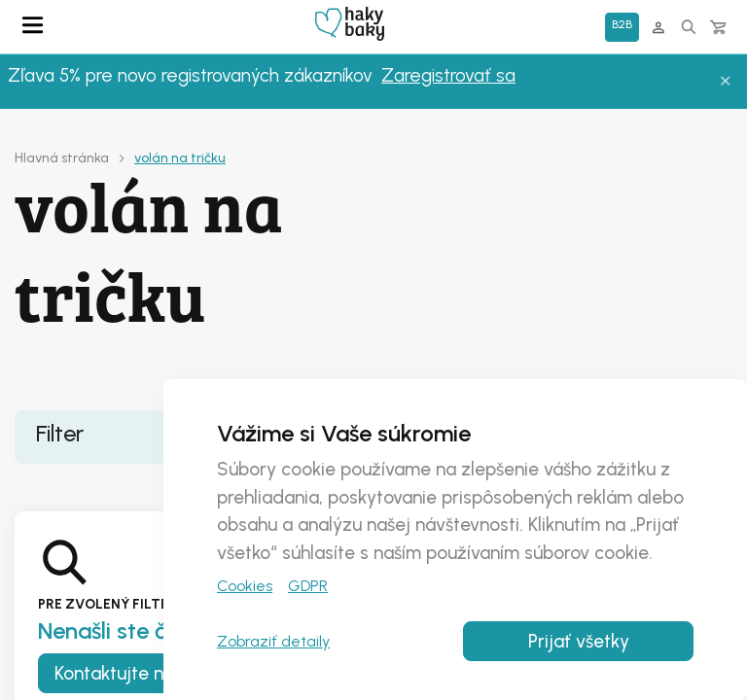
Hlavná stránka (62, 158)
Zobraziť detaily (273, 641)
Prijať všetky (579, 641)
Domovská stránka (350, 24)
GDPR (308, 586)
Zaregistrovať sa (448, 75)
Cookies (245, 586)
